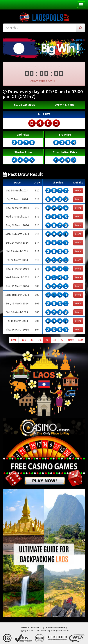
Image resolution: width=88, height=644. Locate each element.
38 (32, 340)
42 (62, 340)
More (78, 190)
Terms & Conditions (31, 628)
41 (55, 340)
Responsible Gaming (56, 628)
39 (39, 340)
